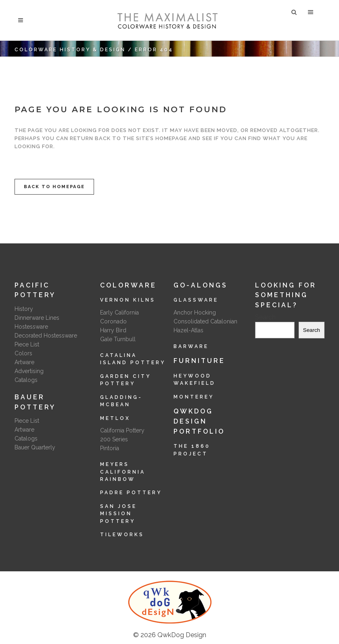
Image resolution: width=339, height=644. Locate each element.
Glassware (196, 300)
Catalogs (26, 380)
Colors (23, 353)
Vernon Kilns (128, 300)
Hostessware (31, 327)
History (24, 309)
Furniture (199, 361)
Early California (119, 313)
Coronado (113, 321)
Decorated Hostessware (46, 336)
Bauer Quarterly (35, 447)
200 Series (114, 439)
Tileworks (122, 535)
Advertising (29, 371)
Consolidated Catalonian (205, 321)
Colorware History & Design (70, 50)
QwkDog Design (182, 635)
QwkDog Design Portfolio (199, 421)
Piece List (27, 344)
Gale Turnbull (118, 339)
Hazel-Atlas (188, 330)
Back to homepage (54, 187)
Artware (24, 362)
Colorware (128, 285)
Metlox (115, 418)
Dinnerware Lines (37, 318)
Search (265, 317)
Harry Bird (113, 330)
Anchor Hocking (195, 313)
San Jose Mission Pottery (118, 514)
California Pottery (122, 430)
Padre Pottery (131, 493)
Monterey (194, 397)
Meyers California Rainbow (123, 472)
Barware (191, 346)
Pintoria (110, 448)
